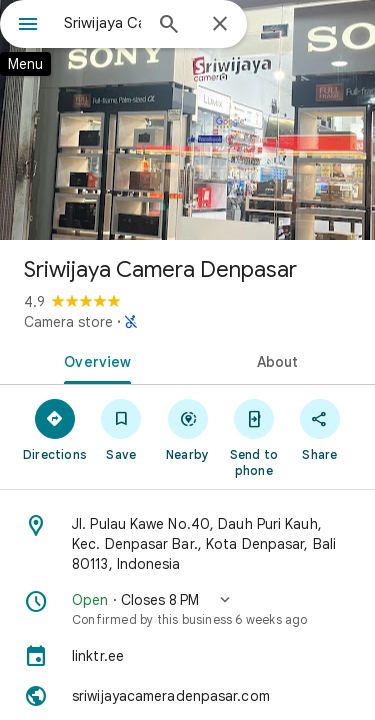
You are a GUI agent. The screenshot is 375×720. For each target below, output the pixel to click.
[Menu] (28, 26)
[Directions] (55, 429)
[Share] (320, 429)
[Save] (121, 429)
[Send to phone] (254, 437)
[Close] (220, 25)
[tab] (94, 360)
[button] (187, 609)
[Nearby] (187, 429)
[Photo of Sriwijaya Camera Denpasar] (187, 120)
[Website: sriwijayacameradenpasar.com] (187, 696)
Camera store (68, 322)
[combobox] (102, 23)
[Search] (169, 26)
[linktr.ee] (187, 656)
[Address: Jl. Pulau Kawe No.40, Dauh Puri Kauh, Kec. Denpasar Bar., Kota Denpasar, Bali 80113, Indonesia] (187, 544)
